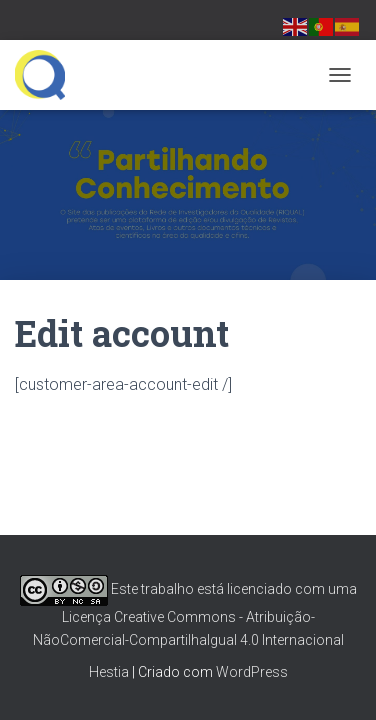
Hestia (109, 672)
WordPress (252, 672)
